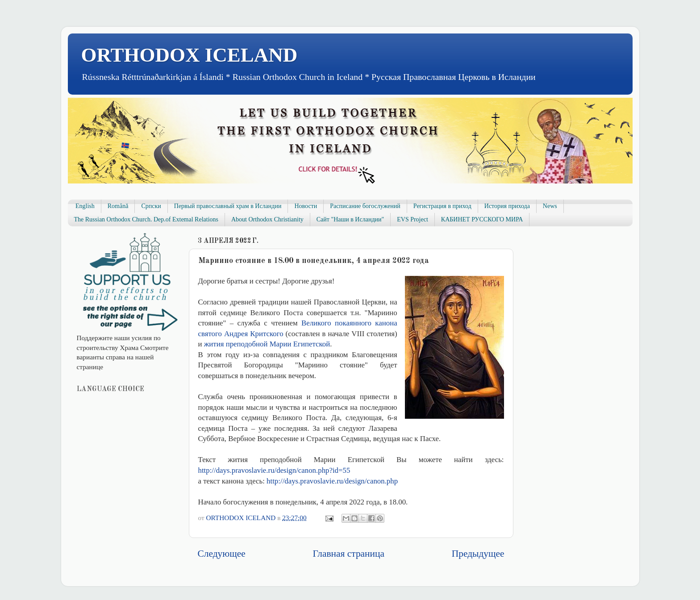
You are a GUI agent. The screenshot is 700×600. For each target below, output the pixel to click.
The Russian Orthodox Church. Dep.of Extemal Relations (146, 219)
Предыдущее (478, 554)
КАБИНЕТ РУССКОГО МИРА (482, 219)
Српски (151, 206)
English (85, 206)
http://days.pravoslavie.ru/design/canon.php (332, 481)
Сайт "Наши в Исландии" (350, 219)
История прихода (507, 206)
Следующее (222, 554)
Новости (306, 206)
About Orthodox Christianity (267, 219)
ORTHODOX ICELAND (190, 55)
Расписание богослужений (365, 206)
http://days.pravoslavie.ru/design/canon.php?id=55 (274, 470)
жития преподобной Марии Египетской (267, 344)
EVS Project (412, 219)
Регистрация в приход (442, 206)
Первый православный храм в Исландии (228, 206)
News (550, 206)
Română (118, 206)
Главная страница (349, 554)
